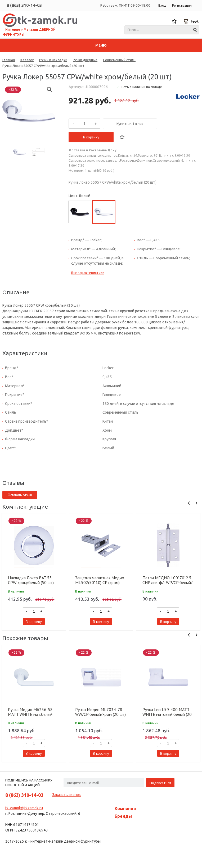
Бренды (123, 816)
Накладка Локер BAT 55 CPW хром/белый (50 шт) (31, 580)
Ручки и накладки (53, 60)
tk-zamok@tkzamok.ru (24, 808)
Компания (125, 808)
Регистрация (182, 5)
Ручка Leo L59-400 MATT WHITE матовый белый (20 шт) (167, 712)
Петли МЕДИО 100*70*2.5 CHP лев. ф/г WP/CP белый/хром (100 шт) (167, 580)
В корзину (91, 137)
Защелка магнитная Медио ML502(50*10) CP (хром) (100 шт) (100, 580)
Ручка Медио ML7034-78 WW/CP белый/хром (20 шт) (100, 712)
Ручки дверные (85, 60)
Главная (9, 60)
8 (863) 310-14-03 (24, 5)
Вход (162, 5)
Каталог (27, 60)
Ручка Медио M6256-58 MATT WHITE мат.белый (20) (30, 712)
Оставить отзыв (20, 495)
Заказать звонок (66, 795)
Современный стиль (119, 60)
